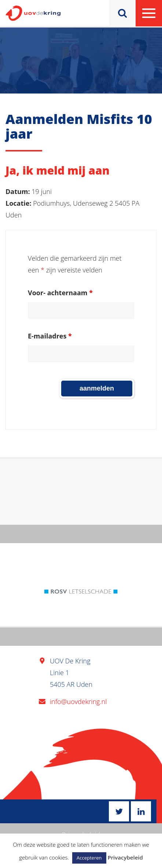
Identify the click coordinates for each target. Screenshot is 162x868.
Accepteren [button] (89, 858)
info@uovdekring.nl (78, 702)
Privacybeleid (125, 857)
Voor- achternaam (60, 293)
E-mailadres (50, 336)
